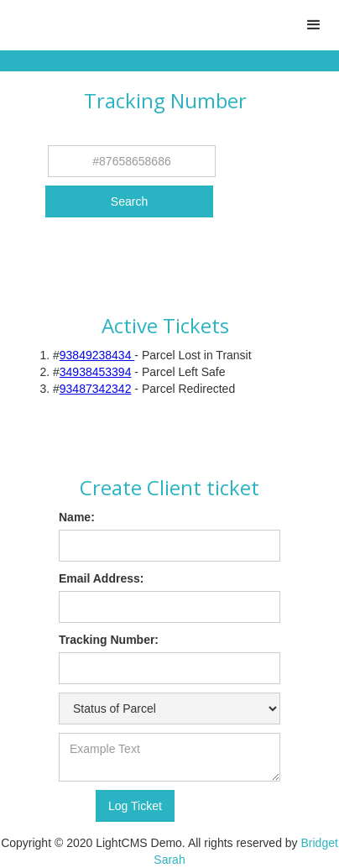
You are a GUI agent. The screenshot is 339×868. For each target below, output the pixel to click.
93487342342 (96, 389)
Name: (77, 517)
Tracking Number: (109, 640)
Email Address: (101, 578)
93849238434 (97, 355)
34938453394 (96, 372)
